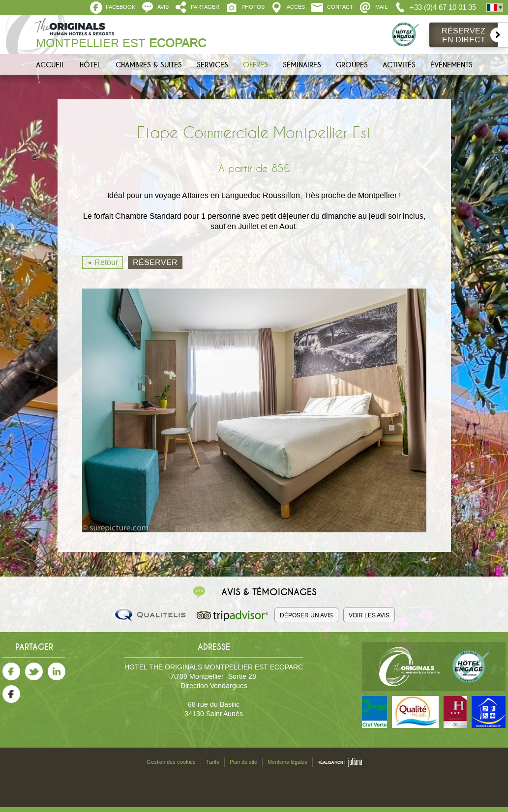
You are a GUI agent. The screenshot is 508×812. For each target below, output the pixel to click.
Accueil (50, 65)
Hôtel (90, 65)
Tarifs (213, 762)
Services (212, 65)
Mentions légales (287, 762)
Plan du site (243, 762)
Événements (451, 65)
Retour (106, 262)
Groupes (352, 65)
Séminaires (302, 65)
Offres (255, 65)
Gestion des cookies (171, 762)
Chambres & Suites (149, 65)
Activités (399, 65)
